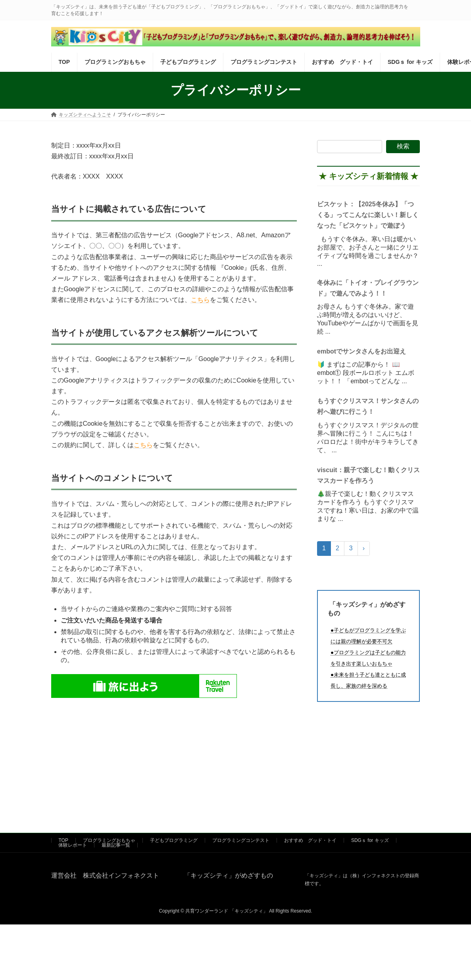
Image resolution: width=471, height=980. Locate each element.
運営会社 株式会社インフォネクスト (105, 875)
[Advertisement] (174, 755)
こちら (200, 300)
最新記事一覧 (116, 845)
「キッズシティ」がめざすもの (225, 875)
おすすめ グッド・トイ (310, 840)
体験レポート (73, 845)
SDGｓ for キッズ (370, 840)
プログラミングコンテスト (241, 840)
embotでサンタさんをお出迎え (361, 351)
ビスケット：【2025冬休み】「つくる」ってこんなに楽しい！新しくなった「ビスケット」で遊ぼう (368, 215)
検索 (403, 146)
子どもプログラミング (174, 840)
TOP (63, 840)
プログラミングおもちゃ (109, 840)
